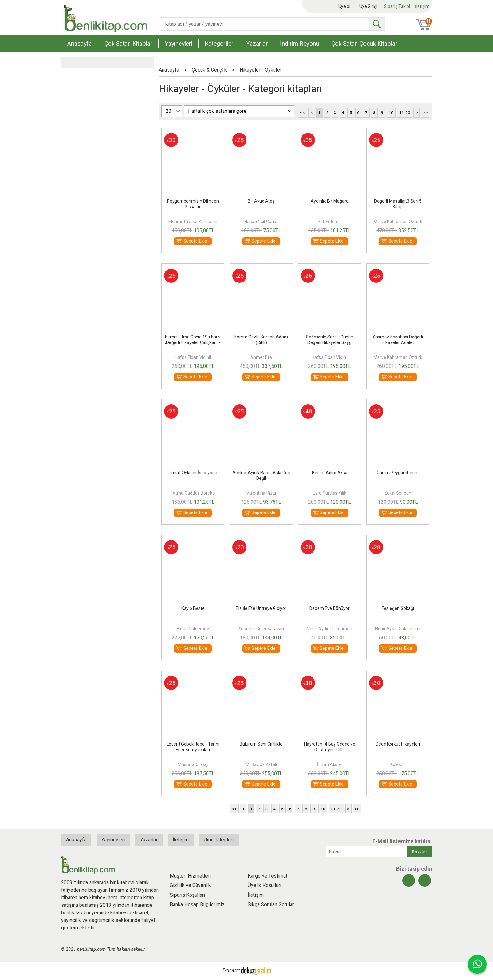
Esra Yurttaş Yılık (330, 493)
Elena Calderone (193, 629)
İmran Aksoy (330, 764)
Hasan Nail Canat (261, 222)
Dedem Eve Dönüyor (330, 608)
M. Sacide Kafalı (261, 764)
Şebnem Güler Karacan (261, 629)
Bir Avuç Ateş (261, 201)
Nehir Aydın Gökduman (330, 629)
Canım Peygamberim (398, 473)
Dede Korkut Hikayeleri (398, 744)
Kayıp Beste (193, 608)
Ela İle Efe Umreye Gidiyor (261, 608)
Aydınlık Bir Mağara (330, 201)
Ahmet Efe (261, 357)
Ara (377, 24)
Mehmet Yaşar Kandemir (193, 222)
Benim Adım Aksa (330, 473)
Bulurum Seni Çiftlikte (261, 744)
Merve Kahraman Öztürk (398, 222)
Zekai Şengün (398, 493)
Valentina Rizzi (261, 493)
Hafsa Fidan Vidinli (193, 357)
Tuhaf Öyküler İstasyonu (193, 473)
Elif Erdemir (330, 222)
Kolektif (398, 764)
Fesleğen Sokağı (398, 608)
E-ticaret (231, 971)
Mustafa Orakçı (193, 764)
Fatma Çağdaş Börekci (193, 493)
